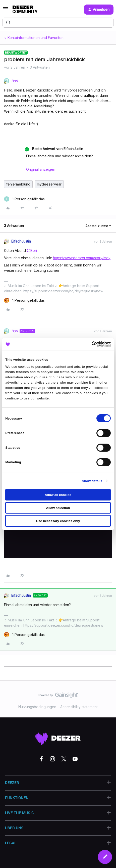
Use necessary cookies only (58, 521)
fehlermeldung (18, 184)
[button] (6, 10)
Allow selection (58, 508)
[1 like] (24, 199)
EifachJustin (21, 241)
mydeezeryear (49, 184)
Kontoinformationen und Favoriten (36, 38)
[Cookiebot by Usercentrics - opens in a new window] (89, 344)
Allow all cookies (58, 495)
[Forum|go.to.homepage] (25, 10)
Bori (14, 81)
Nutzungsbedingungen (37, 707)
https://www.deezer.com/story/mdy (82, 258)
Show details (92, 481)
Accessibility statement (79, 707)
